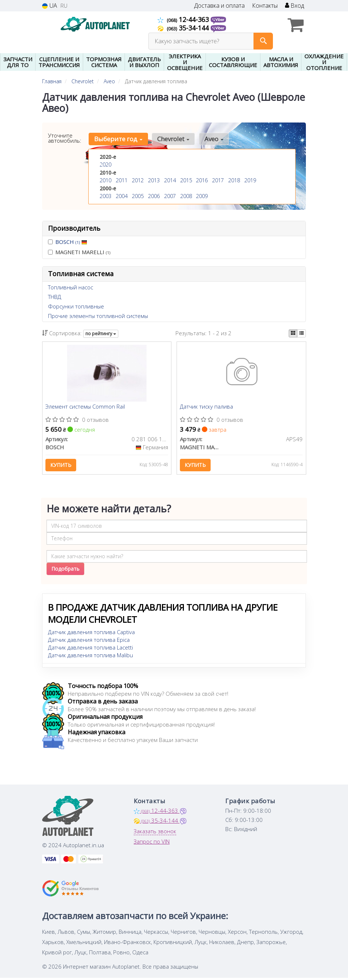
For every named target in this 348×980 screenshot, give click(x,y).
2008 (186, 195)
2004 (122, 195)
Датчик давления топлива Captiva (91, 634)
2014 (170, 180)
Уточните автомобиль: (65, 138)
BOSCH (71, 242)
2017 (218, 180)
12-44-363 (184, 19)
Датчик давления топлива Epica (89, 641)
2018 (234, 180)
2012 (138, 180)
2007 (170, 195)
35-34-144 (184, 28)
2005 (138, 195)
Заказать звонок (155, 833)
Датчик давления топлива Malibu (90, 657)
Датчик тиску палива (207, 407)
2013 (154, 180)
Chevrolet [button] (172, 139)
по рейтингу (101, 334)
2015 (186, 180)
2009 (202, 195)
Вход (295, 6)
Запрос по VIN (152, 843)
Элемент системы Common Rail (86, 407)
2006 (154, 195)
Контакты (265, 6)
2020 (105, 164)
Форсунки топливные (76, 306)
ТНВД (55, 297)
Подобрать (65, 571)
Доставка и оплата (219, 6)
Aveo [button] (212, 139)
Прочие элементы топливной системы (98, 316)
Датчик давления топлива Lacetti (90, 649)
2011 (122, 180)
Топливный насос (71, 287)
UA (50, 6)
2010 (105, 180)
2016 (202, 180)
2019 (250, 180)
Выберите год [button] (118, 139)
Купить (62, 466)
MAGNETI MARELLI (79, 252)
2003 (105, 195)
